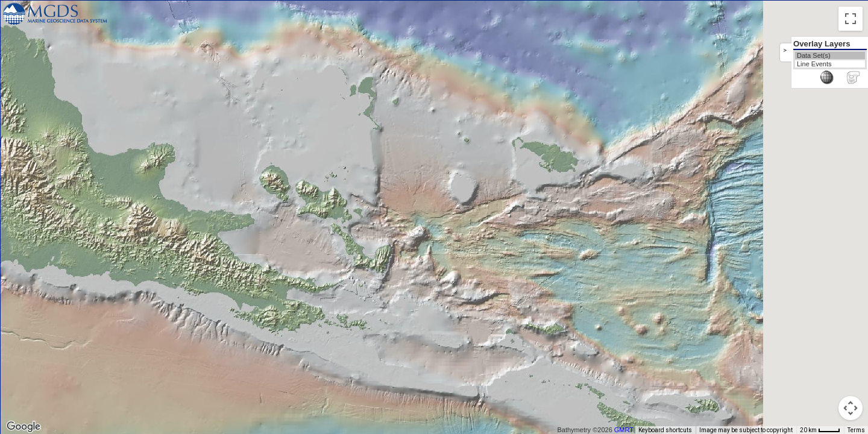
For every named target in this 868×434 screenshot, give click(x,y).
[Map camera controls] (851, 408)
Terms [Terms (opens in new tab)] (856, 430)
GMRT (628, 430)
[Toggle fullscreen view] (851, 19)
